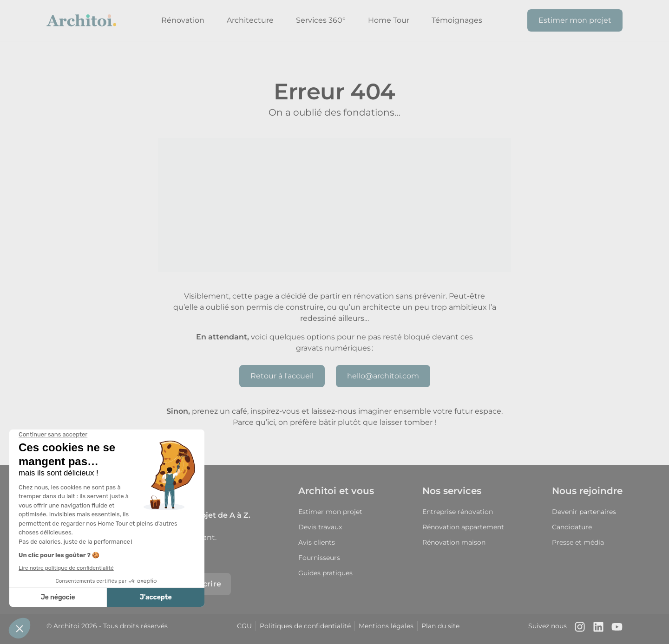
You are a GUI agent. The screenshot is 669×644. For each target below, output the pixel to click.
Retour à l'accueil (282, 376)
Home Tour (389, 20)
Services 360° (321, 20)
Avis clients (317, 542)
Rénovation (183, 20)
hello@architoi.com (383, 376)
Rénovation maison (454, 542)
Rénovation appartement (463, 527)
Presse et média (578, 542)
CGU (244, 626)
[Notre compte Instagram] (580, 629)
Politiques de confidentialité (305, 626)
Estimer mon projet (575, 20)
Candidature (572, 527)
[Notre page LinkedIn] (598, 629)
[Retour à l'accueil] (81, 20)
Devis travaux (320, 527)
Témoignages (457, 20)
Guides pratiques (325, 573)
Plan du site (440, 626)
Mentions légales (386, 626)
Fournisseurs (319, 558)
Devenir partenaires (584, 512)
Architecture (250, 20)
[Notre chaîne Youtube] (617, 629)
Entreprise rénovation (458, 512)
